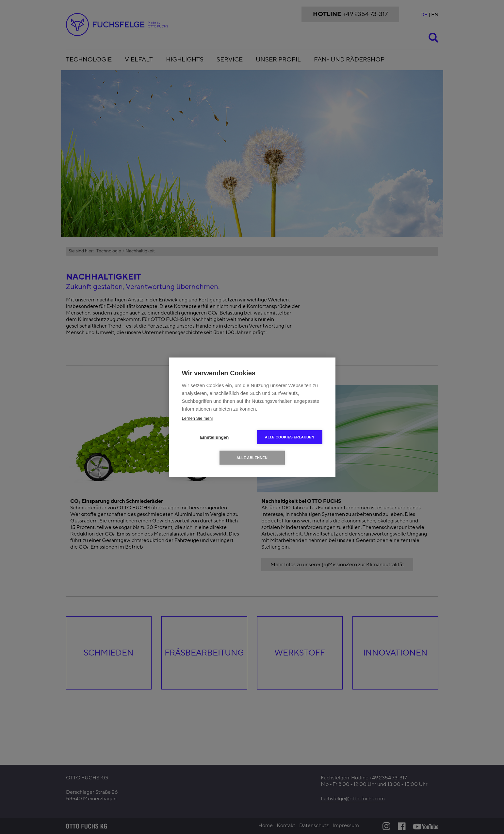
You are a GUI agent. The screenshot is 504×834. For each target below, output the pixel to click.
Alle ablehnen (252, 457)
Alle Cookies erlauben (290, 437)
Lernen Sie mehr (198, 418)
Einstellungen (215, 437)
